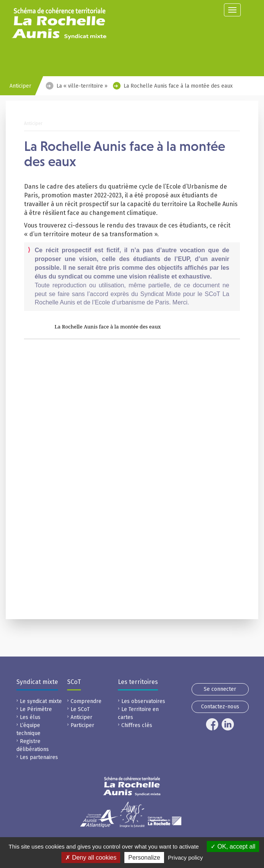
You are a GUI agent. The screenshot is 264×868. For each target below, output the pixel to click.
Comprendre (86, 701)
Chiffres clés (137, 725)
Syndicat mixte (37, 682)
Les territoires (138, 682)
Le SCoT (80, 709)
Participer (82, 725)
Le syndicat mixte (41, 701)
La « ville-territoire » (82, 86)
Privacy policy (185, 858)
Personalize (144, 858)
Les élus (30, 717)
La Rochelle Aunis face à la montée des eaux (178, 86)
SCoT (74, 682)
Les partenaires (39, 757)
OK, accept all (233, 846)
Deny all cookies (91, 858)
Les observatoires (143, 701)
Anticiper (81, 717)
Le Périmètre (36, 709)
